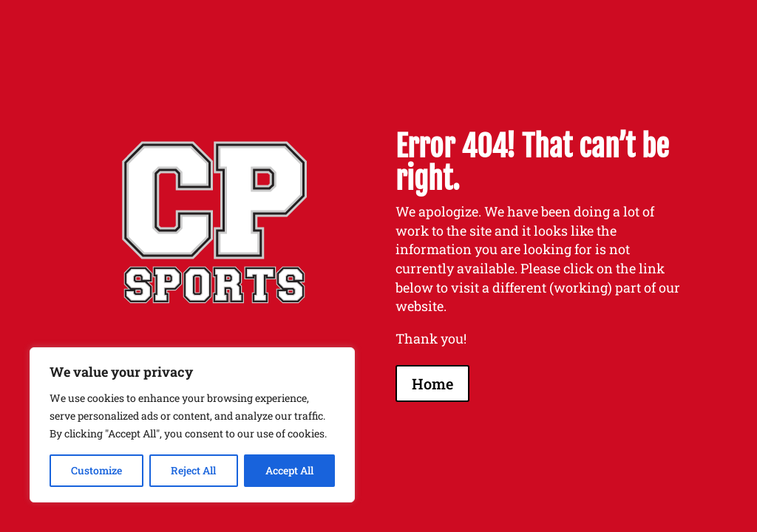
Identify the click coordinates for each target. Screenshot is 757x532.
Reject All (193, 470)
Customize (96, 470)
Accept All (289, 470)
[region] (192, 425)
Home (432, 383)
